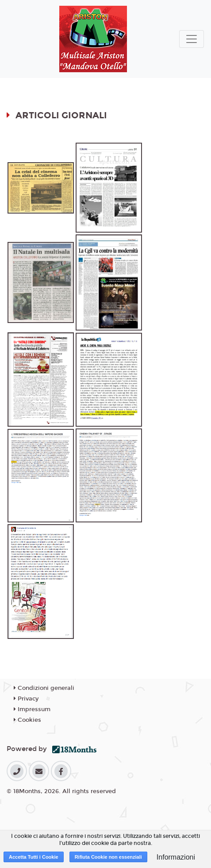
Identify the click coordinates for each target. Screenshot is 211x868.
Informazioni (176, 857)
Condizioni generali (44, 688)
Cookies (27, 720)
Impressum (32, 709)
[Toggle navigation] (192, 39)
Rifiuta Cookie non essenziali (108, 857)
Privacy (26, 699)
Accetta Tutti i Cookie (34, 857)
